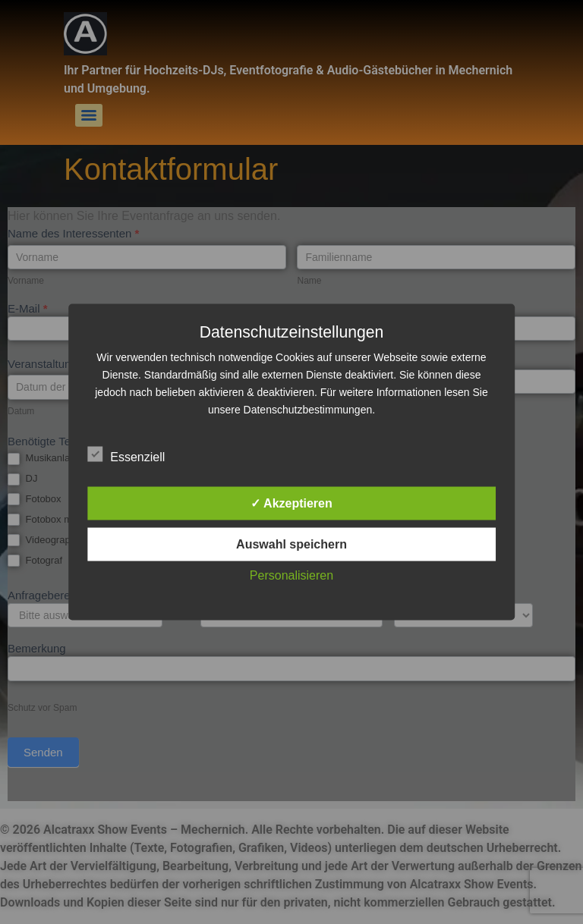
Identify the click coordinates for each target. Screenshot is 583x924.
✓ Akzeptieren (291, 503)
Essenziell (126, 454)
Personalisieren (291, 575)
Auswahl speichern (291, 544)
